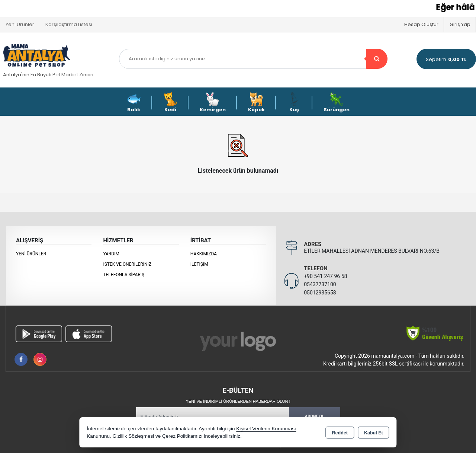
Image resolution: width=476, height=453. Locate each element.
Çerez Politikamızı (182, 436)
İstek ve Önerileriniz (127, 264)
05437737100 (320, 284)
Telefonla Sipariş (124, 275)
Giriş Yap (460, 24)
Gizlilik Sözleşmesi (133, 436)
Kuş (294, 103)
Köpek (256, 103)
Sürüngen (337, 103)
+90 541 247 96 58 (325, 276)
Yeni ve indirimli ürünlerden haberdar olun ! (238, 401)
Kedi (170, 103)
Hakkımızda (204, 254)
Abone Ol (315, 416)
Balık (134, 103)
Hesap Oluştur (421, 24)
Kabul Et (374, 433)
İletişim (199, 264)
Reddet (340, 433)
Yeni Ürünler (31, 254)
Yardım (111, 254)
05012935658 (320, 293)
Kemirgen (213, 103)
